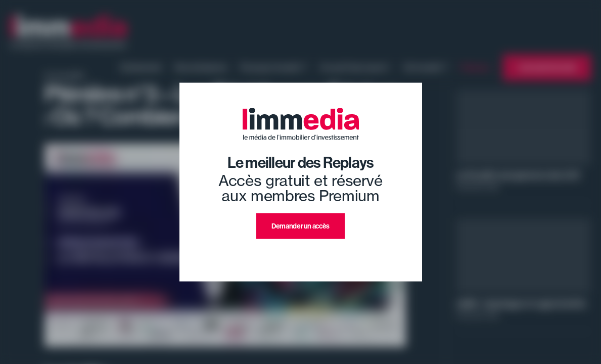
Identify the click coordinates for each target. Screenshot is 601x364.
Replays (475, 67)
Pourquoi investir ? (273, 67)
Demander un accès (300, 226)
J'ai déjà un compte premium (300, 251)
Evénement (141, 67)
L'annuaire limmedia (547, 67)
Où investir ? (426, 67)
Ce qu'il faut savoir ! (355, 67)
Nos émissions (201, 67)
